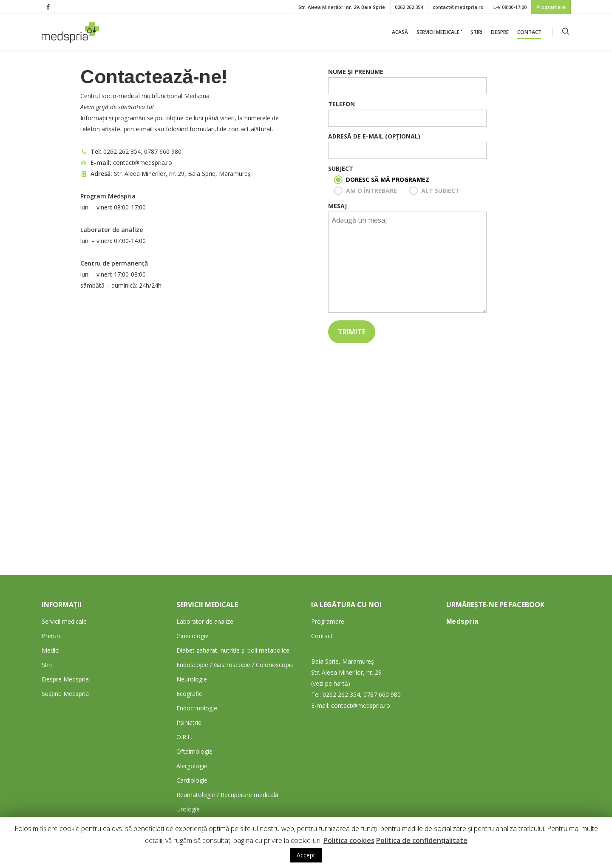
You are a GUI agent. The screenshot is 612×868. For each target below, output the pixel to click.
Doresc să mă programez (388, 180)
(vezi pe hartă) (331, 683)
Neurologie (192, 679)
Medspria (462, 621)
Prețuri (51, 636)
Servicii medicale (64, 621)
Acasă (400, 32)
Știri (476, 32)
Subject (341, 168)
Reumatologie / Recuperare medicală (227, 795)
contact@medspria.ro (458, 7)
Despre (500, 32)
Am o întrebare (371, 191)
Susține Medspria (65, 694)
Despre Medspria (65, 679)
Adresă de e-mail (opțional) (407, 146)
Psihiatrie (189, 722)
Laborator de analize (205, 621)
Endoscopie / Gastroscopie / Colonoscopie (235, 665)
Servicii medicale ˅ (439, 32)
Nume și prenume (407, 81)
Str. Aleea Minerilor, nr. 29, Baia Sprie (342, 7)
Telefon (407, 113)
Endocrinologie (197, 708)
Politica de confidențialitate (422, 840)
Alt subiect (440, 191)
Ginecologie (193, 636)
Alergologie (192, 766)
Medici (51, 650)
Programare (551, 7)
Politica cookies (349, 840)
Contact (529, 32)
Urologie (188, 809)
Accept (306, 855)
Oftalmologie (194, 751)
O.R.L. (184, 737)
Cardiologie (192, 780)
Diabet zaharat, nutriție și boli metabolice (233, 650)
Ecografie (189, 694)
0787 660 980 (163, 151)
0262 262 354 (409, 7)
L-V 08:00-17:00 (510, 7)
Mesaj (407, 259)
